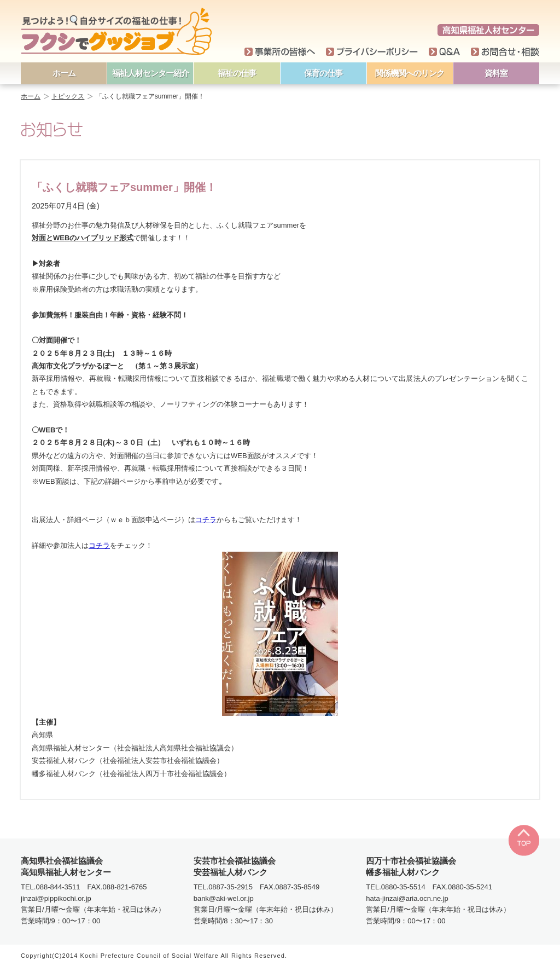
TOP (524, 840)
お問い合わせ (505, 52)
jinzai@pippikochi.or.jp (56, 898)
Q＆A (444, 52)
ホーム (64, 73)
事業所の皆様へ (280, 52)
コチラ (206, 520)
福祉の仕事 (237, 73)
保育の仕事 (323, 73)
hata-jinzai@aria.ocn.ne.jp (407, 898)
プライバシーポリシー (372, 52)
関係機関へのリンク (410, 73)
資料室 (496, 73)
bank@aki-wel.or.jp (224, 898)
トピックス (68, 96)
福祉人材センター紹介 (150, 73)
